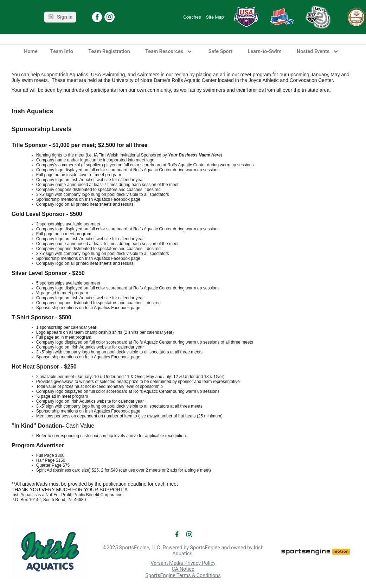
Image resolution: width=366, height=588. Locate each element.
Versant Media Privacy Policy (183, 563)
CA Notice (183, 569)
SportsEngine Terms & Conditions (183, 576)
